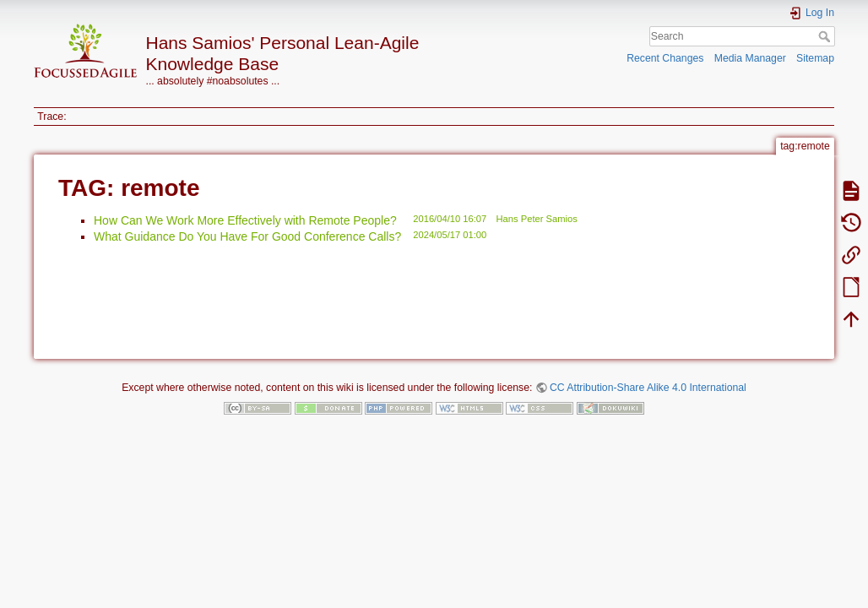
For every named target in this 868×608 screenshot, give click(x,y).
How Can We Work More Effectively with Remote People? (245, 220)
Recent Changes (665, 58)
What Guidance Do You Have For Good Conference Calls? (247, 236)
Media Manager (750, 58)
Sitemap (815, 58)
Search (826, 36)
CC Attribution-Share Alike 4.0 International (648, 388)
